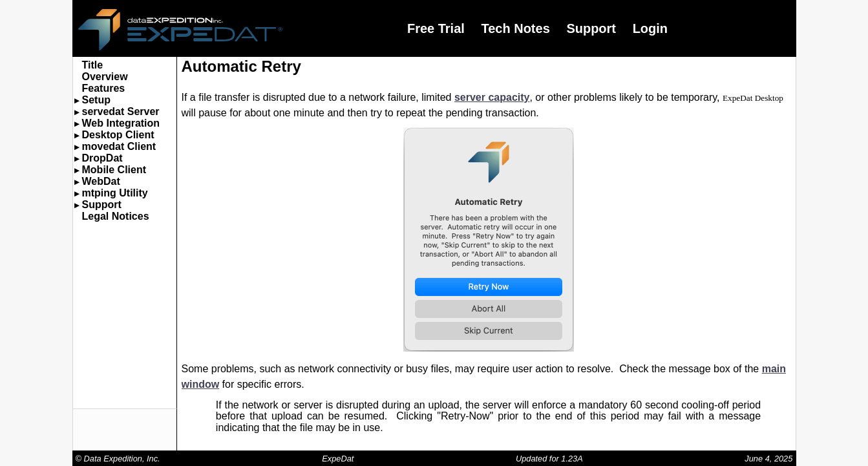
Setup (96, 100)
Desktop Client (118, 135)
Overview (105, 77)
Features (104, 88)
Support (591, 28)
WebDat (101, 181)
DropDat (102, 158)
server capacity (492, 97)
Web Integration (121, 123)
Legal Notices (116, 216)
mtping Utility (115, 193)
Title (93, 65)
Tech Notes (515, 28)
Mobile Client (114, 170)
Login (650, 28)
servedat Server (121, 111)
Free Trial (436, 28)
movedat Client (119, 146)
